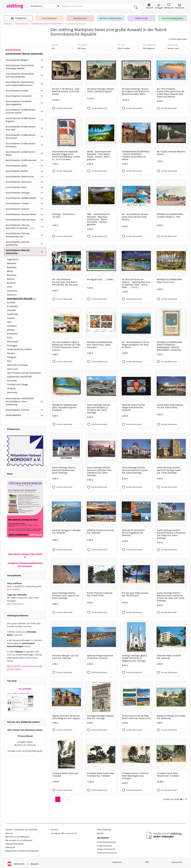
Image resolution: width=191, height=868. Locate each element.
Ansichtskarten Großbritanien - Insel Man (21, 126)
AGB (147, 860)
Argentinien (13, 257)
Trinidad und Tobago (18, 382)
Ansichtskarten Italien (17, 163)
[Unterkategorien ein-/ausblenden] (42, 58)
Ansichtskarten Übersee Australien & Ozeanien (20, 224)
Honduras (12, 324)
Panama (11, 351)
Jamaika (11, 328)
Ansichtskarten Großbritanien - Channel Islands (21, 109)
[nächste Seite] (68, 797)
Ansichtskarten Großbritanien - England (21, 118)
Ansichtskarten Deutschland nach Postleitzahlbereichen (20, 81)
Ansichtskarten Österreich (19, 180)
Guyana (11, 316)
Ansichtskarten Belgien (17, 58)
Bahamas (12, 261)
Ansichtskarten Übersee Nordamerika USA (18, 233)
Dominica (12, 293)
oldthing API (10, 845)
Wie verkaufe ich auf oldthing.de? (19, 838)
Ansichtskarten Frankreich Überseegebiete (19, 101)
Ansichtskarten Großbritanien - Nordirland (21, 134)
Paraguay (12, 355)
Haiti (9, 320)
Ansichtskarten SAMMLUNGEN (21, 196)
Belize (10, 269)
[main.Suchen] (136, 6)
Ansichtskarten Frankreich (19, 94)
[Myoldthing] (159, 6)
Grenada (11, 308)
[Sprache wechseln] (149, 6)
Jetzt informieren (15, 602)
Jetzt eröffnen (14, 587)
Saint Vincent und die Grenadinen (24, 371)
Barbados (12, 265)
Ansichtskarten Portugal (18, 191)
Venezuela (12, 390)
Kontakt (100, 831)
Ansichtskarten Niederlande (20, 174)
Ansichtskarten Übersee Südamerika (18, 250)
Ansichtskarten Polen (16, 185)
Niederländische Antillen (19, 347)
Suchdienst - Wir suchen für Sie (64, 831)
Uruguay (11, 386)
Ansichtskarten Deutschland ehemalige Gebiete (20, 65)
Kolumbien (12, 332)
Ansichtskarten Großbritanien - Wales (21, 151)
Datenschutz (177, 860)
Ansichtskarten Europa (17, 89)
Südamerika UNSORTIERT (20, 375)
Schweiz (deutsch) (104, 844)
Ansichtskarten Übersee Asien (21, 218)
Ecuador (11, 300)
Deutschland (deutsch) (106, 840)
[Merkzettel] (169, 6)
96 (186, 797)
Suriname (12, 378)
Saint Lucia (12, 367)
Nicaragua (12, 343)
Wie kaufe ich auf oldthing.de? (18, 835)
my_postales (25, 687)
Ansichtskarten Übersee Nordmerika (18, 241)
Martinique (13, 339)
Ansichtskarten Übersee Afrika (21, 212)
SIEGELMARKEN (13, 413)
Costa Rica (12, 289)
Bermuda (12, 273)
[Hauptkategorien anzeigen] (18, 16)
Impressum (117, 860)
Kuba (10, 335)
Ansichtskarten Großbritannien (21, 158)
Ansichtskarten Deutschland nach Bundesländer (20, 73)
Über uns (9, 831)
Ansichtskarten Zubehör (18, 408)
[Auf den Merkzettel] (66, 106)
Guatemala (12, 312)
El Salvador (13, 304)
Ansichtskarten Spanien (18, 207)
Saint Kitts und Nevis (17, 363)
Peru (9, 359)
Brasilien (11, 281)
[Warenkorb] (180, 6)
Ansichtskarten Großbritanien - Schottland (21, 143)
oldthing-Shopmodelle (14, 842)
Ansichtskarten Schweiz (17, 201)
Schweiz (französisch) (106, 847)
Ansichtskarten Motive (17, 169)
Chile (10, 285)
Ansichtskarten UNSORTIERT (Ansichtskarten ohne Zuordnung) (20, 399)
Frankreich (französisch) (107, 851)
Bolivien (11, 277)
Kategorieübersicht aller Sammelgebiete (22, 849)
